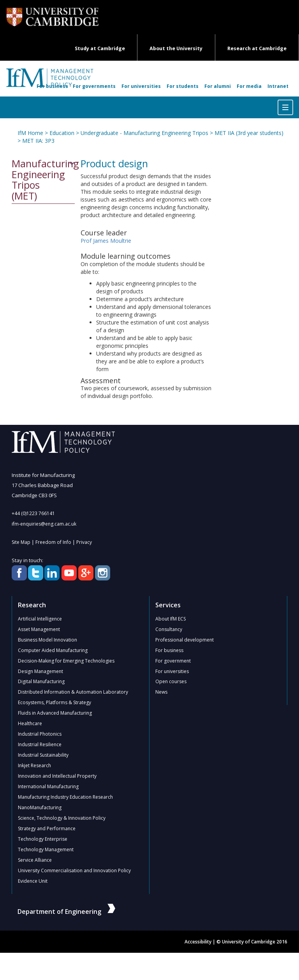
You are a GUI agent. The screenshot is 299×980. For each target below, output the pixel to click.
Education (62, 133)
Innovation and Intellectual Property (57, 776)
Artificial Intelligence (40, 619)
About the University (176, 48)
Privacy (84, 542)
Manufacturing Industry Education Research (65, 797)
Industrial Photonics (40, 734)
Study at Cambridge (100, 48)
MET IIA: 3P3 (38, 141)
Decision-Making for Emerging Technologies (66, 661)
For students (183, 86)
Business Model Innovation (47, 640)
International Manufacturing (48, 787)
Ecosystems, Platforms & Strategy (55, 703)
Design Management (40, 671)
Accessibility (198, 942)
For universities (141, 86)
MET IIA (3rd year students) (249, 133)
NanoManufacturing (40, 808)
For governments (94, 86)
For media (249, 86)
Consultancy (169, 629)
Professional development (185, 640)
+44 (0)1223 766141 (33, 513)
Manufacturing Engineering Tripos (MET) (43, 180)
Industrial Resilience (40, 745)
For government (173, 661)
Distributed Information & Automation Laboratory (73, 692)
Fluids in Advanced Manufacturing (55, 713)
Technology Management (46, 850)
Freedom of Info (53, 542)
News (161, 692)
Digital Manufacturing (41, 682)
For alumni (218, 86)
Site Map (21, 542)
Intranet (278, 86)
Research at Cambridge (257, 48)
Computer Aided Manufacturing (53, 650)
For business (52, 86)
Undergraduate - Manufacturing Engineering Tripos (144, 133)
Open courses (171, 682)
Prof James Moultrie (106, 241)
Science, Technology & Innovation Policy (62, 818)
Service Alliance (35, 860)
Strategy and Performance (47, 829)
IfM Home (30, 133)
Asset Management (39, 629)
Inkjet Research (34, 766)
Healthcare (30, 724)
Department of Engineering (66, 912)
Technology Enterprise (43, 839)
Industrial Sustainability (43, 755)
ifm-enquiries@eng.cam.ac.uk (44, 524)
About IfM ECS (171, 619)
